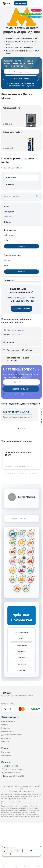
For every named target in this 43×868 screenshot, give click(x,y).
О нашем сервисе (8, 721)
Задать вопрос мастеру (21, 309)
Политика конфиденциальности (21, 791)
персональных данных (28, 394)
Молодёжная (22, 670)
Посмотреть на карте (12, 773)
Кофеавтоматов (7, 755)
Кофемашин (6, 752)
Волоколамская (21, 645)
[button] (19, 428)
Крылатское (22, 664)
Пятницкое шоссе (21, 633)
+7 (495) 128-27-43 (21, 301)
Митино (21, 639)
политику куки (16, 850)
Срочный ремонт (8, 731)
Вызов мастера (21, 3)
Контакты (5, 741)
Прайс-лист (6, 728)
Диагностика (6, 738)
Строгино (22, 658)
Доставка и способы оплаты (12, 735)
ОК (31, 851)
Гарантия (5, 725)
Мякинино (22, 651)
